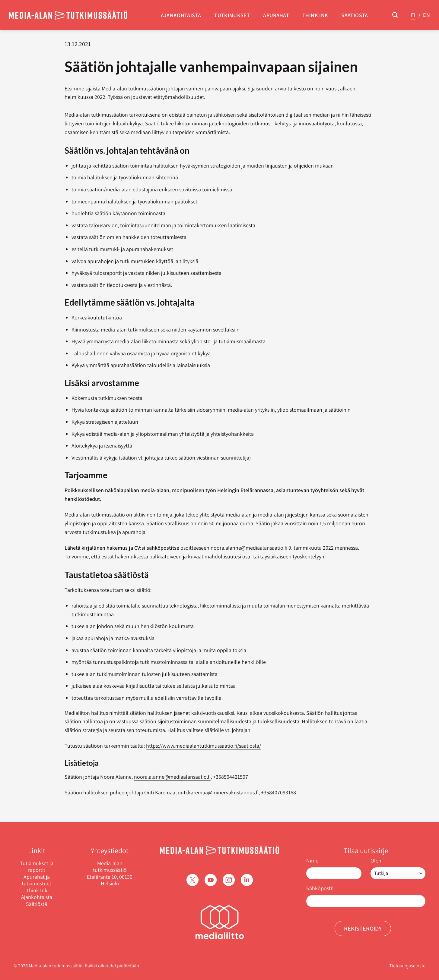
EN (426, 15)
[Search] (395, 15)
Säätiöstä (355, 15)
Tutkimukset (232, 15)
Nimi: (312, 861)
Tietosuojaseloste (407, 966)
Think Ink (315, 15)
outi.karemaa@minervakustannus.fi (218, 792)
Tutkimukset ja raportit (37, 867)
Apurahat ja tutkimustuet (37, 880)
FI (413, 15)
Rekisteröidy (363, 928)
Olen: (377, 861)
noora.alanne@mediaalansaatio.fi (172, 777)
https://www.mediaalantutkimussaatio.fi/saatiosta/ (204, 746)
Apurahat (276, 15)
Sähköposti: (320, 888)
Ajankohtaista (181, 15)
